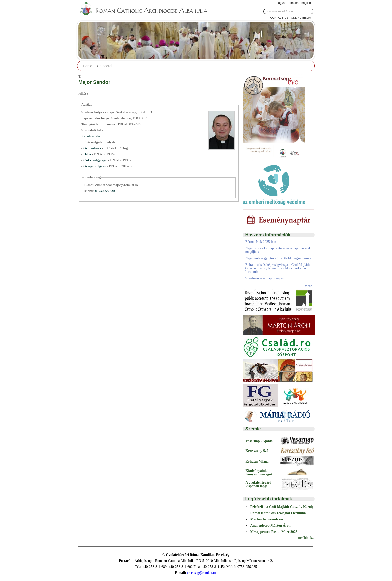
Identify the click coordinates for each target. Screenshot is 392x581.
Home (88, 66)
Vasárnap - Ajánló (259, 441)
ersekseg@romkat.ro (202, 573)
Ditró (88, 154)
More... (310, 286)
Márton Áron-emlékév (267, 519)
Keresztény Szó (257, 451)
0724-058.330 (105, 191)
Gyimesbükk (93, 148)
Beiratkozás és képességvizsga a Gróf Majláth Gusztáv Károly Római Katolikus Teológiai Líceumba (277, 268)
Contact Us (279, 17)
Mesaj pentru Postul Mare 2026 (274, 532)
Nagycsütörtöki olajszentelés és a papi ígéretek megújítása (278, 250)
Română (294, 3)
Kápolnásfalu (91, 136)
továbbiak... (306, 538)
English (306, 3)
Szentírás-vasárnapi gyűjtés (264, 278)
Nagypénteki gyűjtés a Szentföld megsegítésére (278, 258)
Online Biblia (301, 17)
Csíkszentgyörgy (96, 160)
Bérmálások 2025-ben (261, 242)
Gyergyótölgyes (95, 166)
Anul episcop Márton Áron (270, 525)
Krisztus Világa (257, 461)
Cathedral (105, 66)
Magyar (281, 3)
